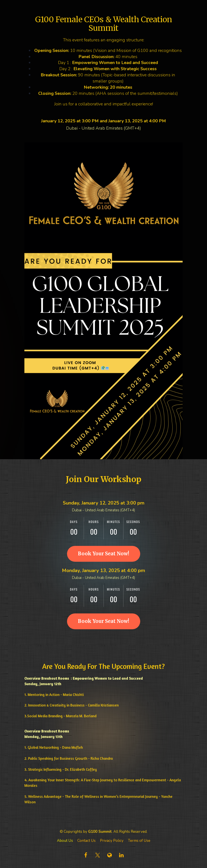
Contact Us (86, 841)
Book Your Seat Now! (104, 554)
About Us (65, 841)
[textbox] (103, 767)
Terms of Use (139, 841)
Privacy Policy (112, 841)
